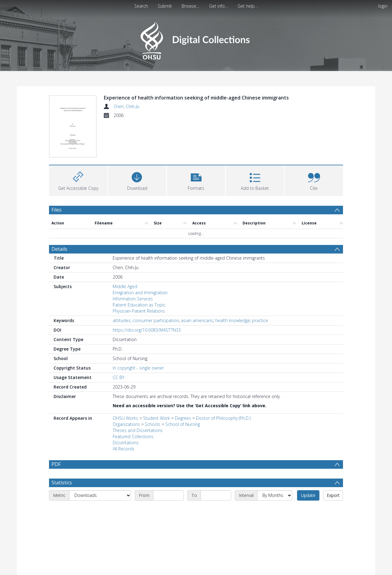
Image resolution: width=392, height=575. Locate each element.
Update (308, 458)
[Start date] (168, 459)
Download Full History (318, 570)
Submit (165, 6)
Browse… (190, 6)
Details (59, 212)
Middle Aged (125, 250)
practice (260, 284)
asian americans (197, 284)
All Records (124, 412)
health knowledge (233, 284)
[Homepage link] (196, 39)
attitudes (122, 284)
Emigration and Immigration (140, 256)
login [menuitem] (383, 6)
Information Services (133, 262)
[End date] (216, 459)
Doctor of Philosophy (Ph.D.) (223, 381)
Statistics (62, 446)
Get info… (219, 6)
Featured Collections (133, 400)
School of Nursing (183, 387)
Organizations (126, 387)
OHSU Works (125, 381)
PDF (56, 427)
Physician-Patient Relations (139, 274)
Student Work (156, 381)
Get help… (248, 6)
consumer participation (156, 284)
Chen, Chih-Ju (126, 106)
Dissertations (126, 406)
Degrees (183, 381)
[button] (196, 143)
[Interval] (275, 459)
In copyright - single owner (138, 331)
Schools (153, 387)
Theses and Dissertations (138, 394)
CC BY (119, 341)
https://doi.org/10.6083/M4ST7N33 (147, 293)
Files (57, 173)
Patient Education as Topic (139, 268)
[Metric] (100, 459)
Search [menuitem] (141, 6)
